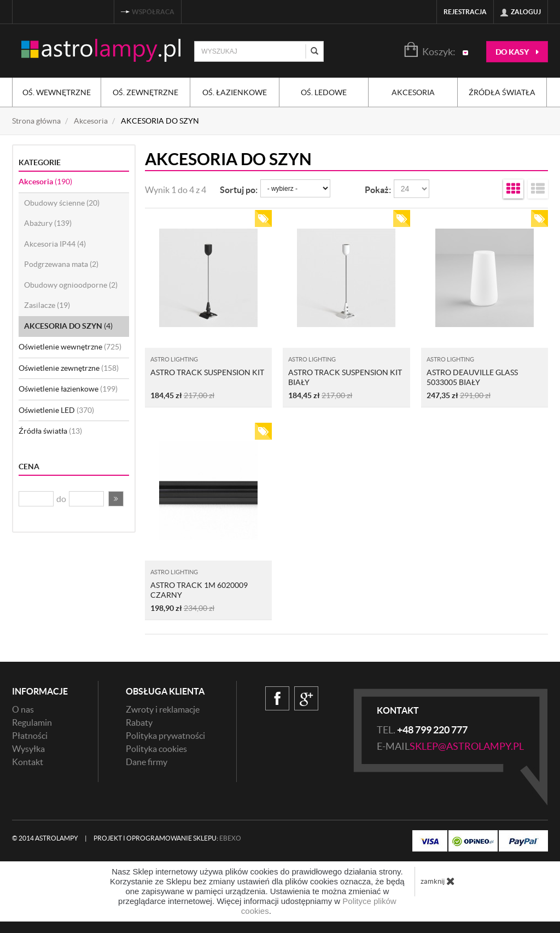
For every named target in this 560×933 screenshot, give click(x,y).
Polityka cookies (156, 749)
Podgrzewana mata (61, 264)
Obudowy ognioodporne (71, 285)
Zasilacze (47, 305)
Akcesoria (413, 92)
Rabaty (139, 722)
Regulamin (32, 722)
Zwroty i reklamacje (163, 709)
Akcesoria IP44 (55, 244)
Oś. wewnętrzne (57, 92)
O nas (23, 709)
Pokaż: (378, 190)
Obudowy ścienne (62, 203)
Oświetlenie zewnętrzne (69, 368)
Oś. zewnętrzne (145, 92)
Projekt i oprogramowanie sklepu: (167, 838)
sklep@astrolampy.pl (467, 746)
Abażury (48, 223)
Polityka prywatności (165, 736)
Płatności (30, 736)
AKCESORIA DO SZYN (68, 326)
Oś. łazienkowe (235, 92)
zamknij (438, 881)
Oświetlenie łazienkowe (68, 389)
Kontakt (28, 762)
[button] (116, 499)
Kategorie (40, 162)
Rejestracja (465, 12)
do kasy (517, 52)
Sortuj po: (239, 190)
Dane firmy (147, 762)
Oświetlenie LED (56, 410)
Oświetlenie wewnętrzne (70, 347)
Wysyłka (28, 749)
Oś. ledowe (324, 92)
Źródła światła (502, 92)
